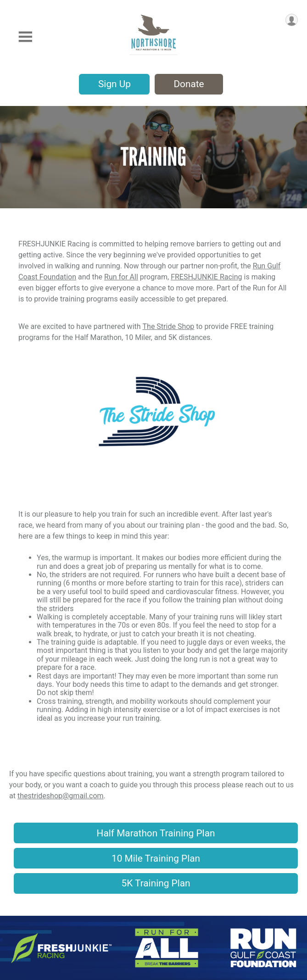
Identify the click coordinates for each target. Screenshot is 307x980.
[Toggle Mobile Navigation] (25, 37)
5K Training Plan (156, 883)
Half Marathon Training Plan (156, 833)
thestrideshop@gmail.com (61, 796)
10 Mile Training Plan (156, 858)
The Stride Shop (169, 326)
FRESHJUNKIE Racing (206, 277)
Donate (189, 84)
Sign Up (114, 84)
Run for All (121, 277)
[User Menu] (292, 20)
